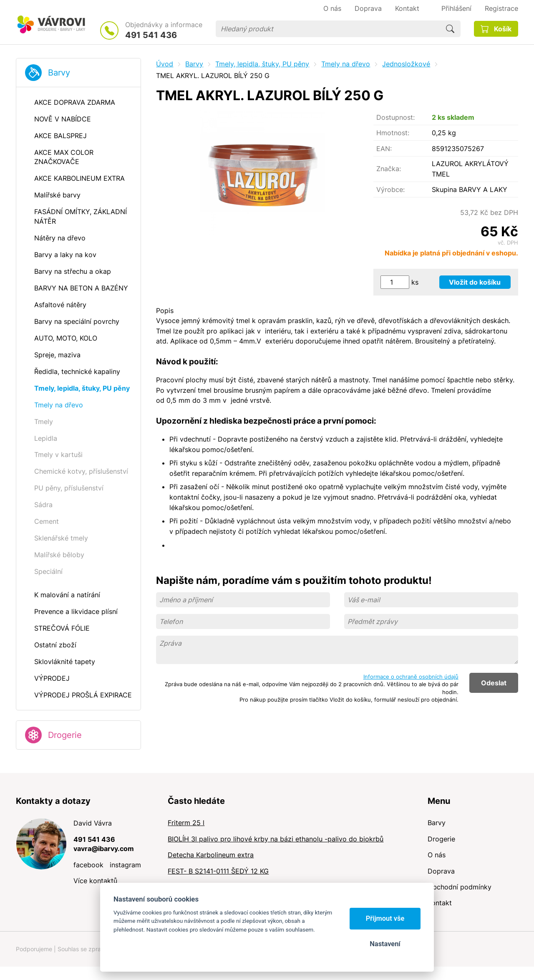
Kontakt (440, 903)
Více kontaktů (95, 881)
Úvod (165, 64)
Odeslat (494, 683)
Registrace (501, 8)
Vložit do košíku (475, 282)
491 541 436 (151, 35)
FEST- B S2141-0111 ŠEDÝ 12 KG (218, 871)
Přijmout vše (385, 918)
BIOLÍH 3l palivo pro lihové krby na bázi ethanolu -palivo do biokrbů (276, 839)
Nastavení (385, 944)
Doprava (441, 871)
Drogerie (65, 735)
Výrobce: (390, 189)
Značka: (389, 169)
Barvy (59, 73)
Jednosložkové (406, 64)
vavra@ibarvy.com (104, 849)
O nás (437, 855)
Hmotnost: (393, 133)
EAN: (384, 149)
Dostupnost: (395, 117)
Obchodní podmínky (460, 887)
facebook (88, 865)
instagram (125, 865)
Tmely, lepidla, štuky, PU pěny (262, 64)
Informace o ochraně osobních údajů (411, 677)
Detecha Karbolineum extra (211, 855)
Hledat (450, 29)
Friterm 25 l (186, 823)
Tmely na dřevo (346, 64)
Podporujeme (34, 949)
